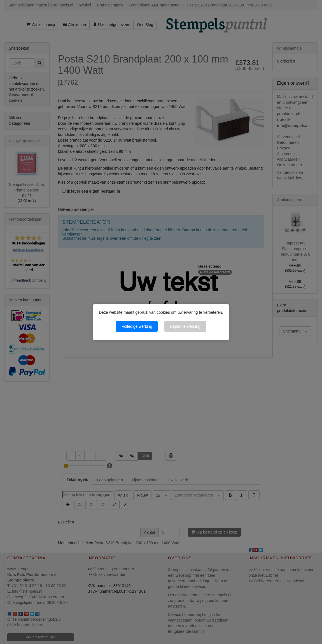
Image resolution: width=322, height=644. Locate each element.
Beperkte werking (185, 326)
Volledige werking (137, 326)
